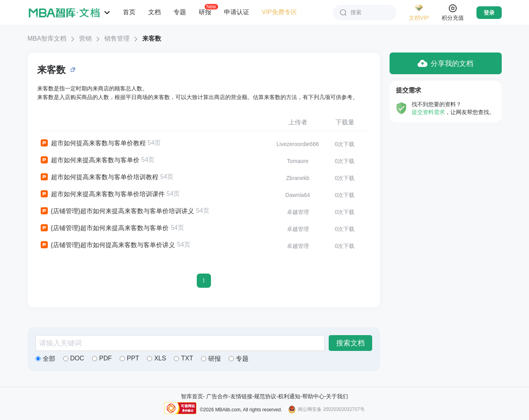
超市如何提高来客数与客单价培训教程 (99, 177)
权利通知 (289, 396)
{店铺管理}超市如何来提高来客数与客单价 (104, 228)
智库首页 (192, 396)
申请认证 (237, 12)
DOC (74, 358)
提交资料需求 (428, 112)
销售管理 (117, 38)
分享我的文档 (445, 63)
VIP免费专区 (280, 12)
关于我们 (337, 396)
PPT (129, 358)
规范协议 (265, 396)
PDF (102, 358)
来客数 (152, 38)
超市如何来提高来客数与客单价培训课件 (102, 194)
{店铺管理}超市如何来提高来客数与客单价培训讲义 (117, 211)
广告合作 (217, 396)
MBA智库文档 (47, 38)
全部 (45, 359)
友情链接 (241, 396)
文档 (154, 12)
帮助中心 (313, 396)
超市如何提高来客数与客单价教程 (93, 143)
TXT (183, 358)
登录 (489, 13)
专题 (180, 12)
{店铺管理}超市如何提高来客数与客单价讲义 (107, 245)
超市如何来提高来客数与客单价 (89, 160)
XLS (156, 358)
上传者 (298, 122)
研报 (205, 12)
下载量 (345, 122)
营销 (85, 38)
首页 (129, 12)
